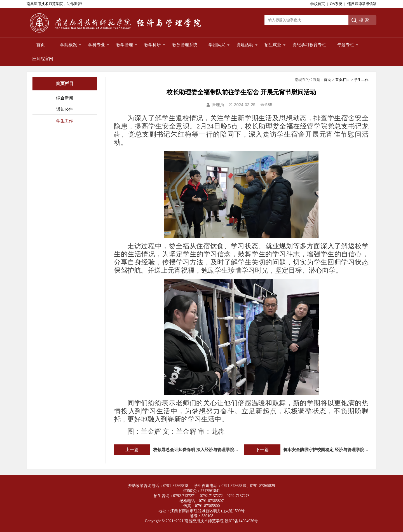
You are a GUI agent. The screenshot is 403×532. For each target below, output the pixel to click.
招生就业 (273, 45)
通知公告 (65, 109)
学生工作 (65, 121)
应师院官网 (43, 59)
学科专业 (97, 45)
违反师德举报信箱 (362, 4)
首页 (41, 45)
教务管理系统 (185, 45)
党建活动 (245, 45)
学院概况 (69, 45)
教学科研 (153, 45)
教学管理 (125, 45)
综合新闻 (65, 98)
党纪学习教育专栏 (309, 45)
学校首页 (318, 4)
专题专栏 (346, 45)
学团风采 (217, 45)
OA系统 (336, 4)
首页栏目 (343, 80)
